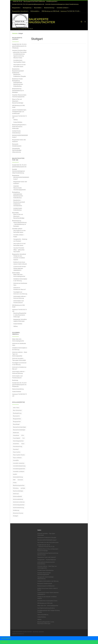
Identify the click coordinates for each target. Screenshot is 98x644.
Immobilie (16, 460)
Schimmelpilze (16, 273)
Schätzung (16, 510)
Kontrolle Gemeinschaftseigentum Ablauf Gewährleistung (19, 171)
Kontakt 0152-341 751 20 (44, 545)
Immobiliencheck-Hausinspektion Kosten (19, 61)
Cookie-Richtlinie (18, 122)
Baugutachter (16, 175)
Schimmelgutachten (19, 505)
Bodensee (16, 433)
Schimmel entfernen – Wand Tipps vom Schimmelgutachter (20, 354)
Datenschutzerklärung (18, 389)
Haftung (15, 120)
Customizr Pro (21, 634)
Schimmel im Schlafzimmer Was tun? (20, 289)
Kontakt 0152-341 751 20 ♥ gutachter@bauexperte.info (19, 166)
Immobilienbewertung (19, 466)
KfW (14, 480)
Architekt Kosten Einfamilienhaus (17, 132)
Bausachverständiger (19, 430)
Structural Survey (18, 513)
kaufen (15, 474)
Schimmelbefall (17, 496)
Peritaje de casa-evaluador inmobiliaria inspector (19, 258)
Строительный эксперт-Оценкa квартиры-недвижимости (20, 268)
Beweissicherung (17, 221)
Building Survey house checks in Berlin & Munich (20, 263)
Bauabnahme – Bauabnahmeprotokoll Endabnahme (18, 71)
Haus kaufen (17, 452)
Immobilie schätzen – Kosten (19, 236)
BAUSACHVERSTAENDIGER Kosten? (20, 136)
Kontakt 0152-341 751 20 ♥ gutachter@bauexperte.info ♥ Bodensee (19, 46)
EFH (23, 435)
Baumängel (16, 424)
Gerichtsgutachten (18, 441)
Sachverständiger (18, 491)
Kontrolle (20, 480)
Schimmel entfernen (19, 502)
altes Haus (16, 408)
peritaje (23, 488)
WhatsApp (4, 642)
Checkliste (16, 435)
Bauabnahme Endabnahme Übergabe (20, 75)
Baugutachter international (19, 254)
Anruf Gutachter (6, 638)
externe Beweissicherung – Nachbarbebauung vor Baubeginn (20, 224)
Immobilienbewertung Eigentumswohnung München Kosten (19, 56)
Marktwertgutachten (19, 485)
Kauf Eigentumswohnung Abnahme (46, 608)
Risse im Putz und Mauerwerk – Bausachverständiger (18, 101)
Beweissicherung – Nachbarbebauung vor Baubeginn (18, 90)
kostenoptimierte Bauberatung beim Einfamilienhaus (18, 84)
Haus (23, 444)
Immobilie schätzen (17, 229)
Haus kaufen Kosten (19, 455)
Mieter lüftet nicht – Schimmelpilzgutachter (19, 275)
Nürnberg (16, 488)
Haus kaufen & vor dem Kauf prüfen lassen (19, 66)
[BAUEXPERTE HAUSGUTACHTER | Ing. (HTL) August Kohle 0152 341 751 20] (20, 21)
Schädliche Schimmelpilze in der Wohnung (20, 280)
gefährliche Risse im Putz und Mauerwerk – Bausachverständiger (48, 550)
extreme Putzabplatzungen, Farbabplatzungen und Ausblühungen (19, 112)
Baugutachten (17, 419)
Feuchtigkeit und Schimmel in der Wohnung (20, 293)
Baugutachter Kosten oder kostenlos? (19, 141)
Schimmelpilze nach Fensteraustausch (19, 302)
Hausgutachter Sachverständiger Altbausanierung (17, 150)
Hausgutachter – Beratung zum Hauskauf (20, 240)
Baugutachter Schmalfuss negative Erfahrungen (20, 320)
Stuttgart (16, 516)
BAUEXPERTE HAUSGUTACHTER (24, 632)
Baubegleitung (16, 192)
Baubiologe (15, 380)
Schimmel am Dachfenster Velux (20, 284)
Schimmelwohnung (19, 508)
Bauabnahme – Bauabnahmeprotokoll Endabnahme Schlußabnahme (19, 203)
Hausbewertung (18, 446)
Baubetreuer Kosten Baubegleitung (17, 80)
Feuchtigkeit (17, 438)
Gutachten (16, 444)
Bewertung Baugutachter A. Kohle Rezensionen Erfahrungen (19, 127)
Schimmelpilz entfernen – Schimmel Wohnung (20, 297)
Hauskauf (16, 449)
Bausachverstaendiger (20, 427)
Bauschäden (15, 213)
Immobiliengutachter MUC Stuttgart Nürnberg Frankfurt (49, 611)
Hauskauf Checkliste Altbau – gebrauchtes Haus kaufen (19, 51)
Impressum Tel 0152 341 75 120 (19, 117)
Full (24, 438)
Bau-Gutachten (17, 410)
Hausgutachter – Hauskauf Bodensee (47, 560)
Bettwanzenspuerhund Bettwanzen (46, 586)
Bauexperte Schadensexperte (17, 145)
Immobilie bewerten (19, 463)
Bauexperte (16, 416)
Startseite (15, 33)
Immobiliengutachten (19, 469)
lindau (15, 483)
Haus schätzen (17, 458)
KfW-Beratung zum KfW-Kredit (19, 106)
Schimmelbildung (18, 499)
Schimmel (16, 494)
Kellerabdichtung (18, 477)
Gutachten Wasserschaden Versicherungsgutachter (19, 96)
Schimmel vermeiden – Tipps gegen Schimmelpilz (19, 359)
